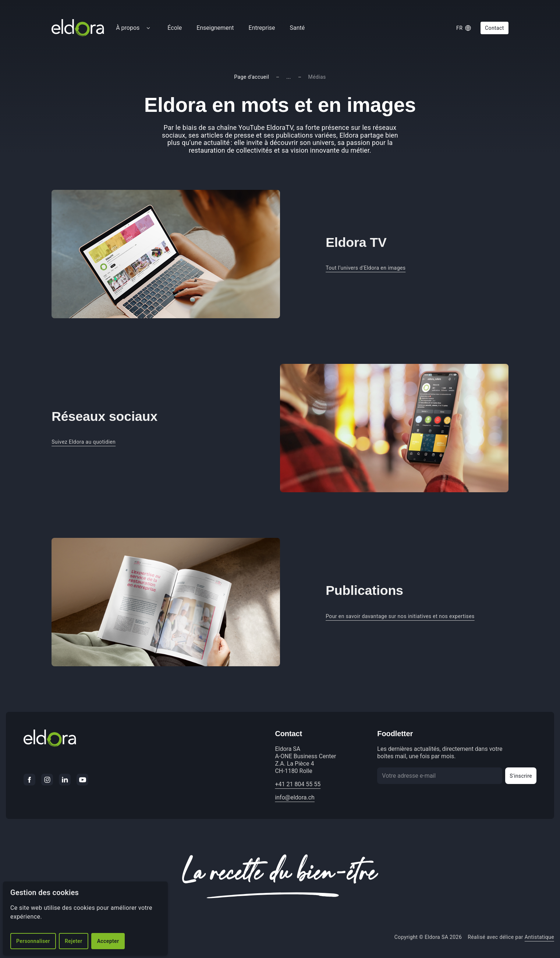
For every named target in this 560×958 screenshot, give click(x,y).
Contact (495, 28)
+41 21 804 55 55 (298, 784)
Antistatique (539, 937)
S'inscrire (521, 776)
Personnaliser (33, 941)
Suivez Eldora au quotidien (84, 442)
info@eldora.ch (295, 797)
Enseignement (215, 28)
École (175, 28)
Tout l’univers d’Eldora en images (366, 268)
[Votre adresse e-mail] (440, 776)
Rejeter (74, 941)
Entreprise (262, 28)
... (288, 77)
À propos (128, 28)
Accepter (108, 941)
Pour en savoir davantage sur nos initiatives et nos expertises (400, 616)
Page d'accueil (251, 77)
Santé (297, 28)
